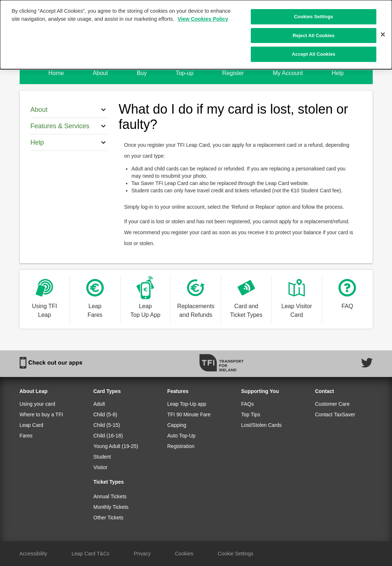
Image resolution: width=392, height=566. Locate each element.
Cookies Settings (314, 16)
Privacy (142, 554)
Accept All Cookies (314, 54)
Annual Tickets (110, 496)
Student (102, 457)
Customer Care (332, 404)
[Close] (383, 34)
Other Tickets (108, 518)
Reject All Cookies (314, 35)
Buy (142, 73)
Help (338, 73)
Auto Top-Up (182, 436)
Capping (177, 425)
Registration (181, 446)
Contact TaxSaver (335, 414)
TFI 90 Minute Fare (189, 414)
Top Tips (251, 414)
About (100, 73)
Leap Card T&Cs (91, 554)
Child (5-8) (105, 414)
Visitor (101, 467)
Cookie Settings (235, 554)
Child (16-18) (108, 436)
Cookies (184, 554)
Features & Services (69, 126)
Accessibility (33, 554)
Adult (99, 404)
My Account (288, 73)
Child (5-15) (107, 425)
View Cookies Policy (203, 19)
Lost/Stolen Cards (262, 425)
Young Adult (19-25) (116, 446)
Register (233, 73)
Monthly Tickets (111, 507)
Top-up (184, 73)
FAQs (248, 404)
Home (56, 73)
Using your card (37, 404)
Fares (26, 436)
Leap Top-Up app (187, 404)
